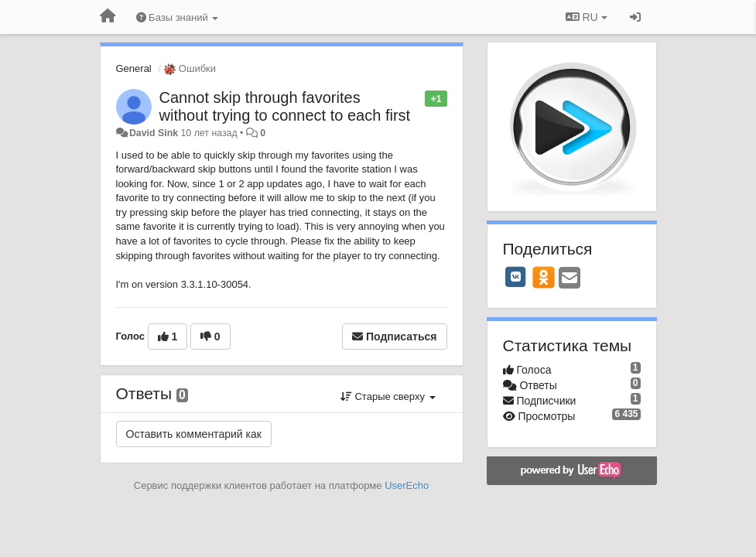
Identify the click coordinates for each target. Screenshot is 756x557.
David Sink (154, 133)
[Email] (570, 279)
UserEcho (407, 485)
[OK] (544, 277)
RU (587, 17)
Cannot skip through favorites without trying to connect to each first (285, 106)
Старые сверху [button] (388, 396)
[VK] (516, 277)
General (134, 68)
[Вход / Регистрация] (635, 17)
